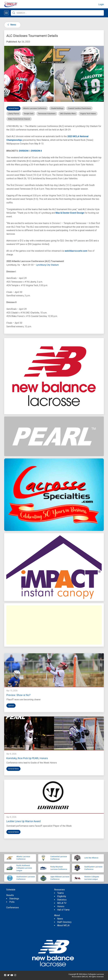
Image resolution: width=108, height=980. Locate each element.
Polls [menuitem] (12, 902)
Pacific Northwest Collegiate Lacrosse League (24, 868)
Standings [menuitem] (14, 899)
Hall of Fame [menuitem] (63, 910)
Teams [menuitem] (60, 893)
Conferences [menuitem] (13, 908)
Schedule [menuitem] (11, 890)
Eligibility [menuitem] (62, 896)
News (11, 25)
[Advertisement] (54, 625)
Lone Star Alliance (91, 858)
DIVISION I (24, 151)
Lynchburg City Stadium (47, 265)
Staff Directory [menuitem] (64, 922)
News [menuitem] (60, 919)
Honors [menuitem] (61, 906)
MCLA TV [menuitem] (62, 903)
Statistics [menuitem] (62, 900)
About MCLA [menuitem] (63, 925)
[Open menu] (6, 13)
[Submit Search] (14, 13)
